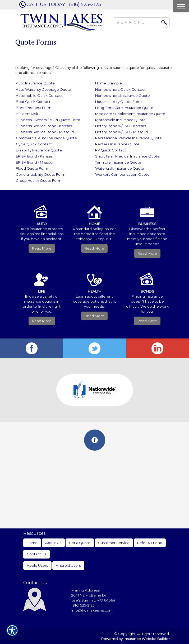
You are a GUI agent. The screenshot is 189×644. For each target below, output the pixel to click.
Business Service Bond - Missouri (45, 132)
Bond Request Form (34, 108)
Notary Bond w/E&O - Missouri (121, 132)
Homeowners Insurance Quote (123, 96)
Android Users (68, 565)
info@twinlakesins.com (92, 610)
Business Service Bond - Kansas (44, 126)
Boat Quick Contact (33, 102)
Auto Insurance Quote (35, 83)
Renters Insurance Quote (117, 144)
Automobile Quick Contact (39, 96)
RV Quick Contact (111, 150)
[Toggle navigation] (181, 6)
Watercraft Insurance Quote (120, 168)
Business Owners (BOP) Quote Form (48, 120)
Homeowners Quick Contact (120, 89)
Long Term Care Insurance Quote (124, 108)
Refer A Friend (150, 543)
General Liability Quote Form (41, 174)
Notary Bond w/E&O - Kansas (121, 126)
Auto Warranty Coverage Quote (43, 89)
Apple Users (37, 565)
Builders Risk (27, 114)
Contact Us (36, 554)
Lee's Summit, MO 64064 (93, 600)
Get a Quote (80, 543)
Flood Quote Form (32, 168)
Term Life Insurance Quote (118, 162)
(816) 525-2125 (83, 605)
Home (32, 543)
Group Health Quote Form (39, 180)
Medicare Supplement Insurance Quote (130, 114)
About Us (53, 543)
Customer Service (114, 543)
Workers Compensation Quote (122, 174)
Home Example (109, 83)
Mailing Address (86, 590)
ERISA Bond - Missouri (35, 162)
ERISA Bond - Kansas (34, 156)
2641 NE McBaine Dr (89, 595)
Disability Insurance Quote (39, 150)
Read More (42, 248)
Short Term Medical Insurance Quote (127, 156)
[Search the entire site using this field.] (138, 22)
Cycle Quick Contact (34, 144)
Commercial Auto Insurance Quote (46, 138)
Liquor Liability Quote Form (118, 102)
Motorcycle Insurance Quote (120, 120)
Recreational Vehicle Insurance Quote (128, 138)
